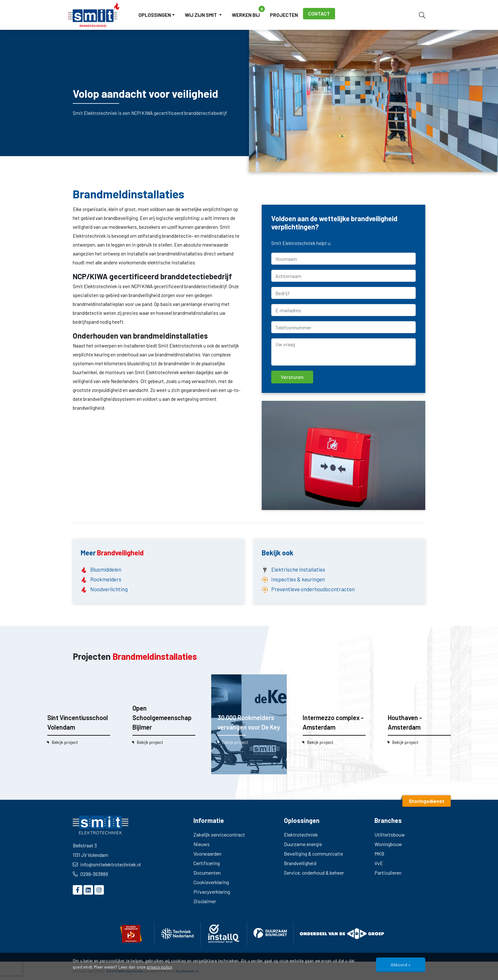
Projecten (284, 15)
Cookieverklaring (211, 882)
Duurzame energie (303, 844)
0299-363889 (90, 874)
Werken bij (248, 12)
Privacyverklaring (212, 892)
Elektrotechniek (301, 834)
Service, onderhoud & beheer (314, 873)
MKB (379, 854)
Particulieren (388, 873)
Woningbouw (388, 844)
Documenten (207, 873)
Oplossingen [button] (155, 15)
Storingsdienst (427, 801)
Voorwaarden (207, 854)
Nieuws (202, 844)
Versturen (292, 377)
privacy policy (159, 967)
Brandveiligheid (300, 863)
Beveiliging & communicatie (313, 854)
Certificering (207, 863)
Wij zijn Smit (201, 15)
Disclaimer (205, 901)
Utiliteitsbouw (390, 834)
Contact (319, 13)
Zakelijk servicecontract (219, 834)
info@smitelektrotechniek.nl (107, 864)
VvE (379, 863)
